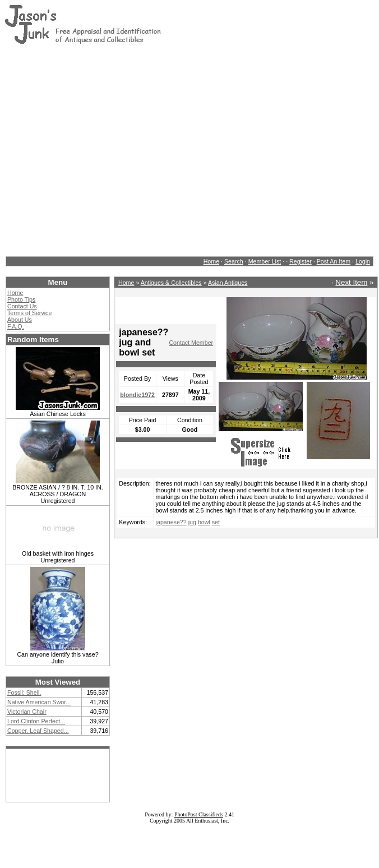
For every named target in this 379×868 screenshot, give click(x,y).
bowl (204, 522)
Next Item (351, 282)
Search (234, 261)
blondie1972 (137, 395)
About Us (20, 320)
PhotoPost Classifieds (199, 814)
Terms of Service (29, 313)
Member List (265, 261)
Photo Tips (21, 299)
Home (211, 261)
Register (301, 261)
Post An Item (334, 261)
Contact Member (191, 343)
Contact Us (22, 306)
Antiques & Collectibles (171, 283)
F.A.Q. (16, 326)
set (216, 522)
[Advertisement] (110, 150)
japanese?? (171, 522)
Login (363, 261)
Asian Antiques (228, 283)
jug (192, 522)
